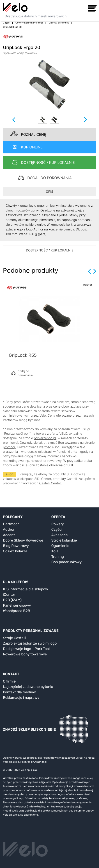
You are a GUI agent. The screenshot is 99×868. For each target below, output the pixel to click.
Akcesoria (60, 535)
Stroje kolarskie (64, 540)
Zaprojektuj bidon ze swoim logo (30, 643)
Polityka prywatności (33, 762)
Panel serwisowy (17, 605)
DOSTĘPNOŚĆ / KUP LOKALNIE (50, 250)
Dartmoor (11, 524)
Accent (9, 535)
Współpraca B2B (17, 611)
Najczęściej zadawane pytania (28, 687)
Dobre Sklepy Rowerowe (23, 540)
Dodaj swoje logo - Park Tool (26, 649)
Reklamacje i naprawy (21, 698)
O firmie (9, 681)
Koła (55, 551)
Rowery (58, 524)
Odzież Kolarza (15, 551)
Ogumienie (60, 546)
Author (9, 529)
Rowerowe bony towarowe (25, 654)
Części (57, 529)
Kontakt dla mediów (19, 692)
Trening (58, 557)
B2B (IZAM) (12, 600)
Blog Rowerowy (16, 546)
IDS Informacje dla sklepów (25, 589)
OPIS (49, 191)
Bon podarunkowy (67, 562)
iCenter (9, 595)
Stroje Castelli (15, 638)
